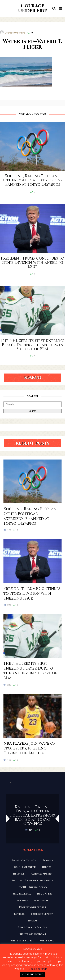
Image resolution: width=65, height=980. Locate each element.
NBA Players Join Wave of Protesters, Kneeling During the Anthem (29, 748)
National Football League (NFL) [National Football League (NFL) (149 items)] (32, 880)
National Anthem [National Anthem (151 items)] (41, 874)
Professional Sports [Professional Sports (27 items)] (32, 907)
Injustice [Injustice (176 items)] (19, 874)
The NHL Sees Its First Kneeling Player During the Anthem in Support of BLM (30, 671)
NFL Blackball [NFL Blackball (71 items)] (22, 894)
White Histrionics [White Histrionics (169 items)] (22, 941)
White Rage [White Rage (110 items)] (47, 941)
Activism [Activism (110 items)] (48, 860)
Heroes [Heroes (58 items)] (47, 867)
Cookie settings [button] (38, 969)
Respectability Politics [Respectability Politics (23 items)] (32, 927)
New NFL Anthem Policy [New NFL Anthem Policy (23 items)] (32, 887)
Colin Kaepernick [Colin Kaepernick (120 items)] (25, 867)
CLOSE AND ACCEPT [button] (33, 974)
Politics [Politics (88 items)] (23, 901)
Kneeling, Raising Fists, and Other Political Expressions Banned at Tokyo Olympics (31, 516)
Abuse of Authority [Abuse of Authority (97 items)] (24, 860)
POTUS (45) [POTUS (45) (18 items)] (41, 901)
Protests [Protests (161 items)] (19, 914)
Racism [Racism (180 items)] (32, 921)
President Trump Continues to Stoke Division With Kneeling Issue (32, 594)
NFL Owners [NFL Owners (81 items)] (45, 894)
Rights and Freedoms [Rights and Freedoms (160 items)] (33, 934)
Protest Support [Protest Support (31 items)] (42, 914)
